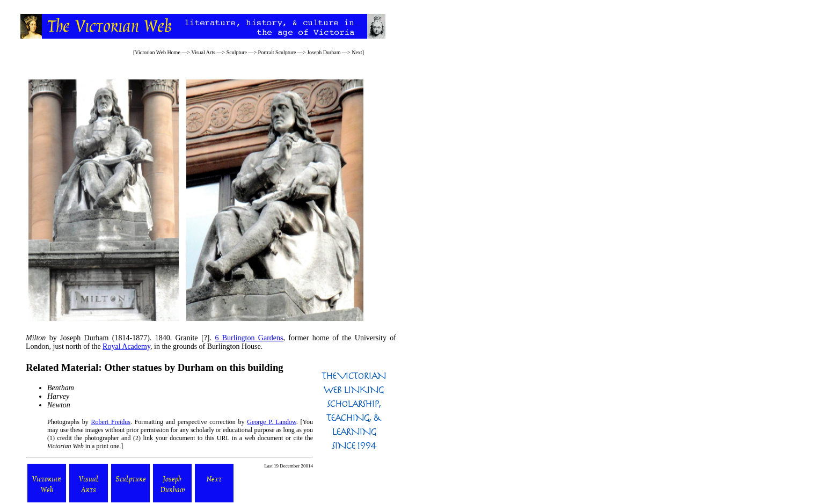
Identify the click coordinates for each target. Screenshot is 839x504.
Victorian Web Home (158, 52)
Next (357, 52)
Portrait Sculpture (277, 52)
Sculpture (237, 52)
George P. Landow (271, 422)
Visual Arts (203, 52)
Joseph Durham (324, 52)
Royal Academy (126, 346)
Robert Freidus (111, 422)
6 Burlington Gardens (249, 338)
